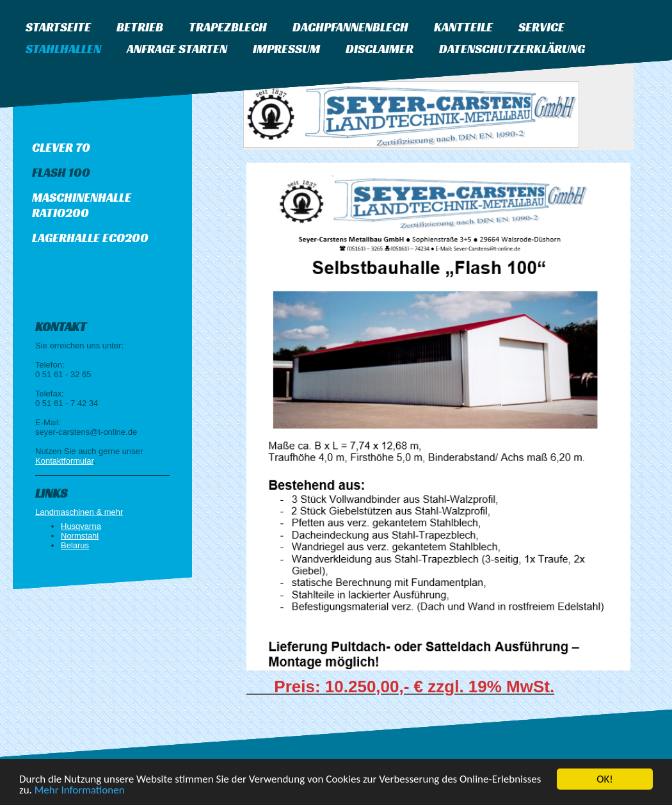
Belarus (75, 545)
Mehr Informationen (80, 791)
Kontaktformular (64, 461)
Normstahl (80, 536)
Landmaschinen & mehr (79, 512)
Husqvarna (81, 526)
